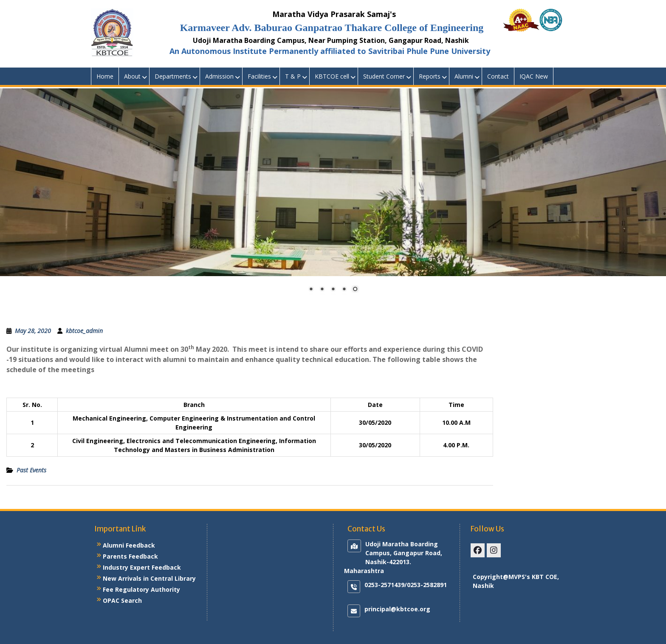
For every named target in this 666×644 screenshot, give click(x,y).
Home (105, 76)
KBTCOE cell (332, 76)
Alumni (464, 76)
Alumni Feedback (129, 545)
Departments (173, 76)
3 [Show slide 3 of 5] (333, 290)
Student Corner (384, 76)
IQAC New (534, 76)
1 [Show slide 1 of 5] (311, 290)
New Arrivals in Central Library (149, 578)
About (132, 76)
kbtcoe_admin (84, 331)
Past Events (31, 470)
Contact (498, 76)
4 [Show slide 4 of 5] (344, 290)
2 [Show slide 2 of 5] (322, 290)
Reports (430, 76)
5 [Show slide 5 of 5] (355, 290)
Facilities (259, 76)
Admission (219, 76)
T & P (293, 76)
